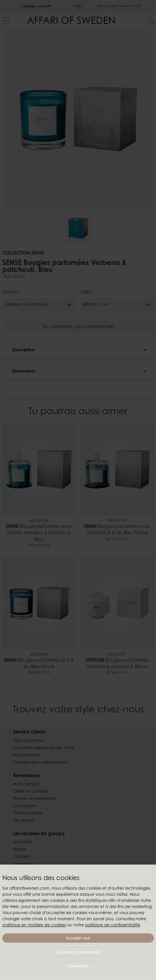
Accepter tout (78, 938)
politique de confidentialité (113, 925)
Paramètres (78, 966)
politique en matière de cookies (34, 925)
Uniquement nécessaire (78, 952)
